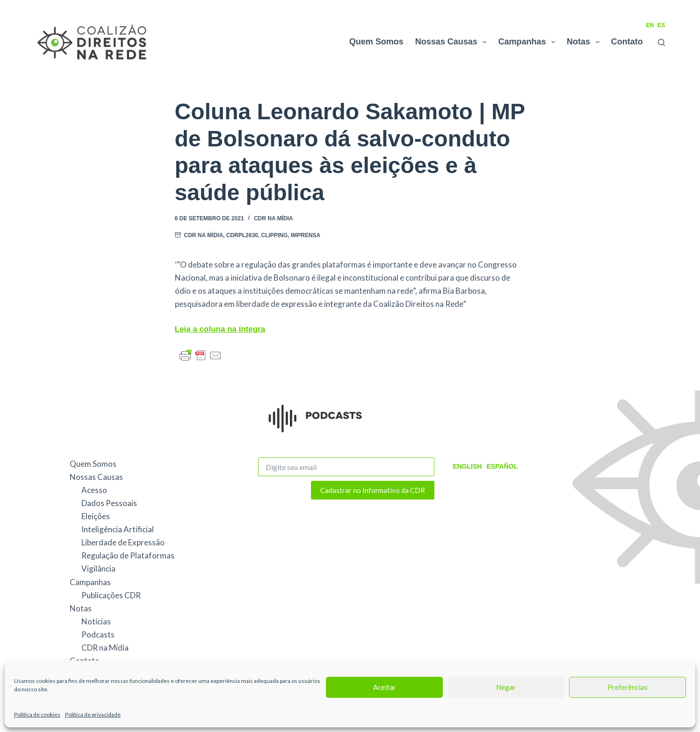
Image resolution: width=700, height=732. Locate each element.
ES (661, 25)
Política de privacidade (93, 714)
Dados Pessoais (109, 503)
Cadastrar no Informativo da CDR (373, 490)
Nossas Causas (453, 42)
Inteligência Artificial (118, 529)
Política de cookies (37, 714)
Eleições (96, 516)
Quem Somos (376, 42)
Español (502, 466)
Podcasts (98, 634)
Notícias (96, 621)
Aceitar (385, 687)
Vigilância (98, 569)
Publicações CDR (111, 595)
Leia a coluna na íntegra (220, 329)
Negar (506, 687)
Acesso (94, 490)
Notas (585, 42)
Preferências (628, 687)
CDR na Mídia (274, 218)
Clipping (274, 235)
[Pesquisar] (661, 42)
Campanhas (528, 42)
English (467, 466)
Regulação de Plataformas (128, 555)
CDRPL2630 (242, 235)
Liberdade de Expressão (123, 542)
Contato (627, 42)
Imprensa (306, 235)
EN (650, 25)
